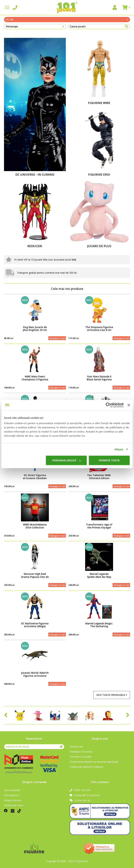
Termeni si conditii (81, 757)
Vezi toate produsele (112, 695)
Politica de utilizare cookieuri (87, 767)
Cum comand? (12, 790)
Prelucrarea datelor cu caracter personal (94, 762)
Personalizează (66, 460)
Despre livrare (13, 800)
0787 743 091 (80, 790)
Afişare (119, 449)
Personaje (35, 27)
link (74, 260)
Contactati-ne (80, 800)
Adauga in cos (57, 338)
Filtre (67, 20)
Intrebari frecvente (81, 751)
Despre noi (76, 746)
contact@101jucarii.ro (85, 795)
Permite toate (109, 460)
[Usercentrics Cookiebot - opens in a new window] (108, 405)
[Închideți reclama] (129, 405)
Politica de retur (14, 805)
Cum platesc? (12, 795)
